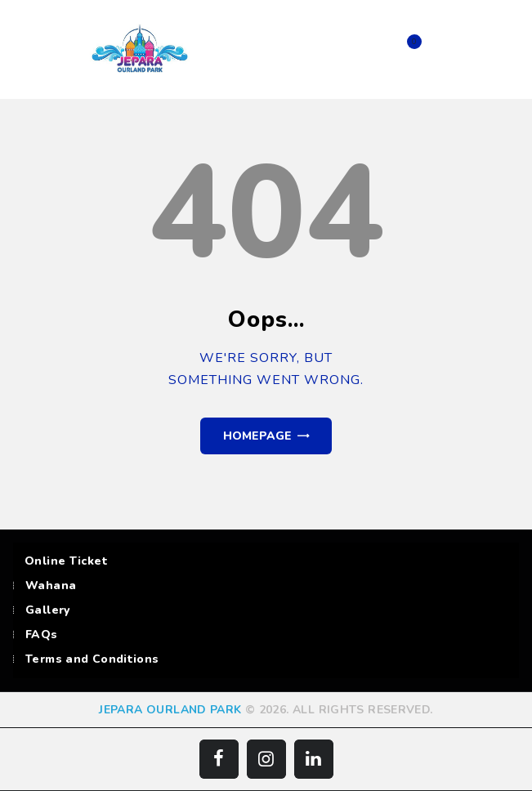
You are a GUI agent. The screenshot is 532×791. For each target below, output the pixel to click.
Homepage (257, 436)
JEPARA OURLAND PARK (170, 710)
